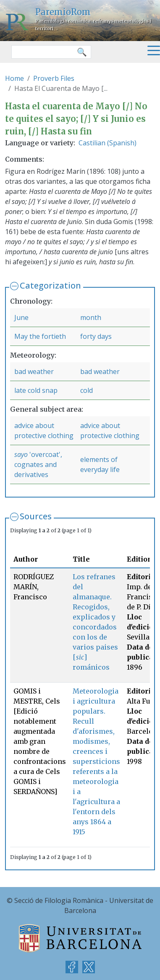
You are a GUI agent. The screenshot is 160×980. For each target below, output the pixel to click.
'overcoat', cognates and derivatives (38, 464)
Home (14, 78)
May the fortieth (40, 336)
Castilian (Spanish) (108, 143)
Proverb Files (54, 78)
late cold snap (36, 390)
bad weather (34, 371)
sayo (21, 454)
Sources (36, 516)
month (91, 317)
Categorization (50, 285)
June (21, 317)
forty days (96, 336)
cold (87, 390)
